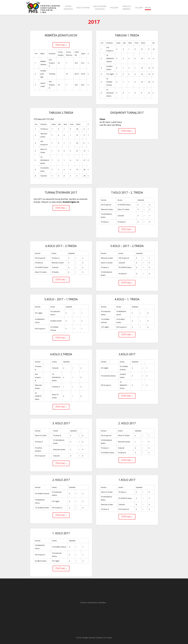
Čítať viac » (61, 45)
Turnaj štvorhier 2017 (61, 192)
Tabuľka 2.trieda (61, 113)
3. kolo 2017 (61, 423)
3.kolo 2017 (127, 354)
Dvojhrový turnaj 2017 (127, 113)
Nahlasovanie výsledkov (100, 8)
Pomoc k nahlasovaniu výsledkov (93, 603)
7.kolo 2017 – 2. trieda (127, 192)
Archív (148, 8)
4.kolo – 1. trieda (127, 299)
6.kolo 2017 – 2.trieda (61, 246)
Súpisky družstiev (68, 8)
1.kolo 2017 (127, 480)
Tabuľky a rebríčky (127, 8)
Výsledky (114, 8)
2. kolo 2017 (127, 423)
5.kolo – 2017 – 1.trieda (61, 299)
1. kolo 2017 (61, 533)
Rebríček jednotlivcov (61, 35)
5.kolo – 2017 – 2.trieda (127, 246)
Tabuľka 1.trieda (127, 35)
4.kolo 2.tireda (61, 354)
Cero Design (108, 638)
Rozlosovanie (83, 8)
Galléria (139, 8)
